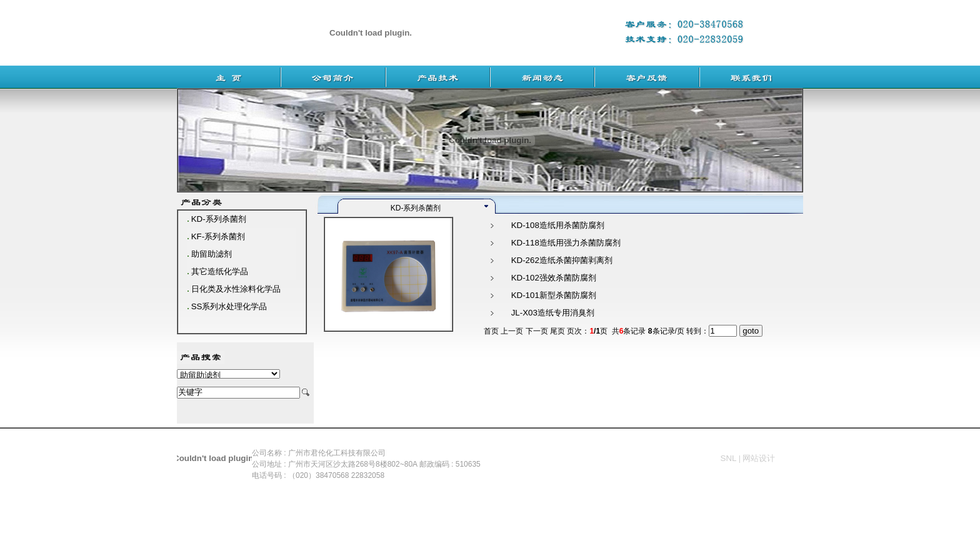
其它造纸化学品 (220, 271)
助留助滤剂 (212, 254)
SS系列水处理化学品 (229, 306)
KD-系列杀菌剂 (219, 219)
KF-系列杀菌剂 (218, 236)
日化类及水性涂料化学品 (236, 289)
